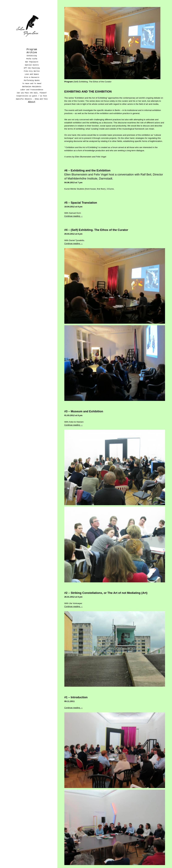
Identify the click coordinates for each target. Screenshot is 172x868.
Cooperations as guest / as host (32, 96)
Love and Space (32, 74)
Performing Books (32, 80)
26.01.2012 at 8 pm (73, 594)
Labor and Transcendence (32, 90)
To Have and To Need (32, 84)
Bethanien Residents (32, 87)
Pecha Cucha (32, 59)
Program (32, 50)
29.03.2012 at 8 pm (73, 231)
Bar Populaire (32, 62)
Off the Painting (32, 68)
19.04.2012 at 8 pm (73, 204)
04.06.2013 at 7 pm (73, 180)
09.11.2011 (70, 699)
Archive (32, 53)
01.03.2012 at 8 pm (73, 413)
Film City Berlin (32, 71)
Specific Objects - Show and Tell (32, 99)
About (32, 102)
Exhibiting (32, 56)
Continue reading (74, 213)
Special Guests (32, 65)
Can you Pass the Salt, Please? (32, 93)
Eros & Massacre (32, 77)
